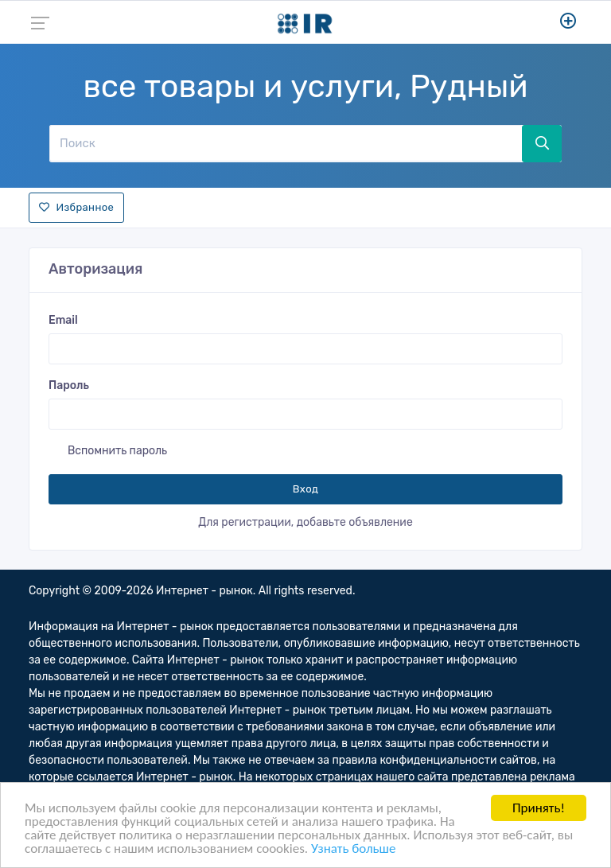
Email (63, 320)
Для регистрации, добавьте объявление (305, 522)
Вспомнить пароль (117, 451)
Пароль (69, 385)
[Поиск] (286, 143)
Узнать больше (353, 849)
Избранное (76, 207)
